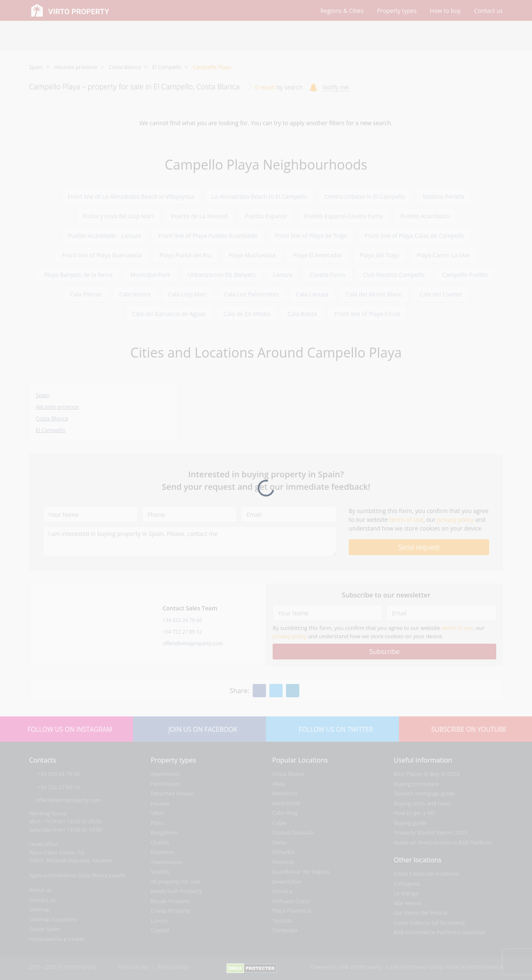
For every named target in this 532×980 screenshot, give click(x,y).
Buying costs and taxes (423, 803)
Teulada (282, 921)
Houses (160, 803)
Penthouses (166, 784)
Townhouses (167, 862)
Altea (279, 784)
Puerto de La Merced (199, 216)
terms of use (406, 520)
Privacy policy (173, 967)
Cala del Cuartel (441, 294)
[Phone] (190, 514)
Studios (160, 871)
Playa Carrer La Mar (443, 255)
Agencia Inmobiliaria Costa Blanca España (77, 875)
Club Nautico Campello (394, 275)
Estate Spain (44, 929)
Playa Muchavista (252, 255)
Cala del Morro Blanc (374, 294)
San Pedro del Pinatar (421, 913)
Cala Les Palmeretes (251, 294)
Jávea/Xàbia (287, 881)
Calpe (279, 823)
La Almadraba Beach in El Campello (259, 196)
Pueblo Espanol (266, 216)
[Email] (289, 514)
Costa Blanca (125, 67)
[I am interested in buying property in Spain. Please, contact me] (190, 541)
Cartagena (407, 884)
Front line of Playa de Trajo (311, 236)
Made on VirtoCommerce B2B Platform (443, 842)
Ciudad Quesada (293, 832)
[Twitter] (276, 691)
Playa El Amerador (318, 255)
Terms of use (133, 967)
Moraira (282, 891)
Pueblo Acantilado (425, 216)
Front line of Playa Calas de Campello (414, 236)
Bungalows (165, 832)
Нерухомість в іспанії (57, 939)
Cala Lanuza (312, 294)
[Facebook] (259, 691)
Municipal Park (150, 275)
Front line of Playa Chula (367, 314)
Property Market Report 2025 (431, 832)
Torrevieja (285, 930)
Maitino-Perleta (443, 196)
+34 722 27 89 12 (182, 632)
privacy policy (456, 520)
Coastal (160, 930)
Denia (280, 842)
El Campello (167, 67)
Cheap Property (171, 911)
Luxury (159, 921)
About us (40, 890)
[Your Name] (90, 514)
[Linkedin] (293, 691)
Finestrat (283, 862)
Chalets (160, 842)
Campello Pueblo (465, 275)
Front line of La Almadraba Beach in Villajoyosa (131, 196)
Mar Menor (408, 903)
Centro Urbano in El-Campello (365, 196)
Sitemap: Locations (53, 919)
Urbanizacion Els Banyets (222, 275)
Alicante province (76, 67)
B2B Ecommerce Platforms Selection (440, 932)
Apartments (166, 774)
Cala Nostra (135, 294)
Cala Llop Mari (187, 294)
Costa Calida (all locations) (427, 874)
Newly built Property (177, 891)
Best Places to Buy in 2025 (427, 774)
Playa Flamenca (292, 911)
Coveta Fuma (327, 275)
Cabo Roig (285, 813)
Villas (157, 813)
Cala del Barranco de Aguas (169, 314)
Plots (157, 823)
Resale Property (171, 901)
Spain (36, 67)
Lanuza (283, 275)
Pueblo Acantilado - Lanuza (104, 236)
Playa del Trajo (380, 255)
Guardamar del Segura (301, 871)
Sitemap (39, 909)
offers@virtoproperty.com (193, 643)
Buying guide (410, 823)
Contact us (42, 900)
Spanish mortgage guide (425, 793)
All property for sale (176, 881)
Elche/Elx (283, 852)
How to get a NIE (415, 813)
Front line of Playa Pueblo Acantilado (208, 236)
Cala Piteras (86, 294)
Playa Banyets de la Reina (78, 275)
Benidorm (285, 793)
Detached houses (173, 793)
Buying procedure (416, 784)
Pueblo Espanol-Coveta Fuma (344, 216)
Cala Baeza (302, 314)
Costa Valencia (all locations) (429, 923)
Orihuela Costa (291, 901)
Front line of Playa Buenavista (102, 255)
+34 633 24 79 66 (182, 620)
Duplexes (163, 852)
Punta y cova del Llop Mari (118, 216)
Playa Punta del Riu (186, 255)
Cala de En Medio (247, 314)
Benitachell (286, 803)
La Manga (406, 893)
